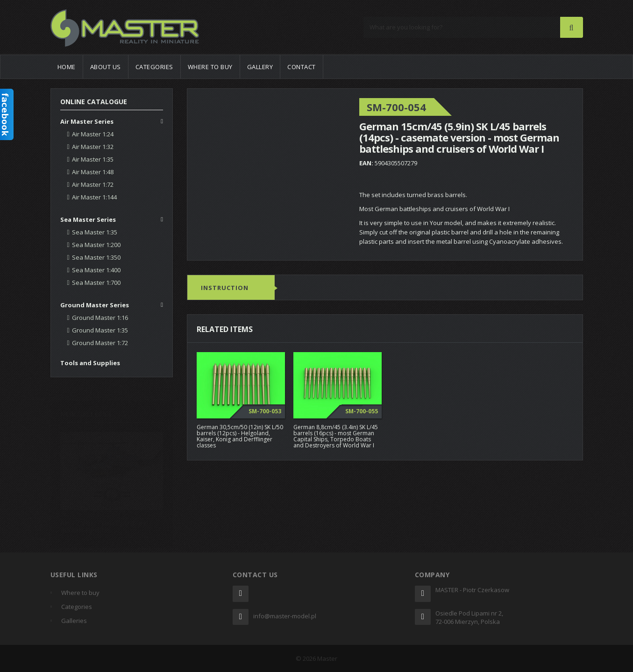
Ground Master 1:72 (100, 343)
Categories (154, 67)
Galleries (74, 621)
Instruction (225, 288)
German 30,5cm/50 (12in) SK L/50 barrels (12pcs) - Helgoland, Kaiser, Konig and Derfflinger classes (240, 436)
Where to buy (210, 67)
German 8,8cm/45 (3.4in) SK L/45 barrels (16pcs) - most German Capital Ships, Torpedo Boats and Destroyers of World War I (336, 436)
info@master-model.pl (285, 616)
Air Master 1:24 (93, 134)
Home (67, 67)
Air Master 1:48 (93, 172)
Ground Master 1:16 (100, 318)
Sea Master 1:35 (95, 232)
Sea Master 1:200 (96, 245)
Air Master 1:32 (93, 147)
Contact (302, 67)
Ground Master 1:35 (100, 330)
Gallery (260, 67)
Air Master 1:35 (93, 159)
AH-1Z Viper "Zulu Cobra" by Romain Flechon (103, 522)
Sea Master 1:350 (96, 257)
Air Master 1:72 (93, 184)
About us (106, 67)
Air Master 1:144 (94, 197)
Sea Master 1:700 (96, 283)
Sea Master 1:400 (96, 270)
